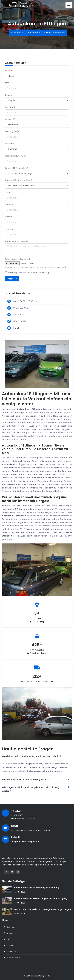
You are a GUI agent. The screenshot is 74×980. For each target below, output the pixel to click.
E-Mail (9, 217)
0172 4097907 (20, 315)
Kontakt (11, 945)
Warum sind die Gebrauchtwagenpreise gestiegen (42, 909)
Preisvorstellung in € (15, 156)
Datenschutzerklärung (38, 272)
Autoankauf (18, 33)
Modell (9, 83)
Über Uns (11, 927)
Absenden (12, 279)
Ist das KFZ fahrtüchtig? (17, 168)
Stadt (8, 192)
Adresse (9, 205)
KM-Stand (10, 107)
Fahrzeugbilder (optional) (18, 259)
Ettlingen (60, 33)
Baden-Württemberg (40, 33)
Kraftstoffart (12, 119)
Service (10, 933)
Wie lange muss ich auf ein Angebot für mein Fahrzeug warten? (31, 789)
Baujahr (9, 95)
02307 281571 (19, 321)
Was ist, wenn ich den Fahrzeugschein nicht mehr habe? (32, 756)
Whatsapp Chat (21, 308)
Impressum (12, 951)
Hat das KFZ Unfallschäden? (19, 180)
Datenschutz (13, 957)
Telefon (9, 229)
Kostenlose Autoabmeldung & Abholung (36, 888)
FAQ (9, 939)
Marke (8, 71)
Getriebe (10, 144)
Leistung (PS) (12, 131)
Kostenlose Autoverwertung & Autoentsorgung (41, 898)
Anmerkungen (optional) (17, 241)
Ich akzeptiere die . (29, 272)
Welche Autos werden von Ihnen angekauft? (25, 779)
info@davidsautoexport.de (25, 842)
